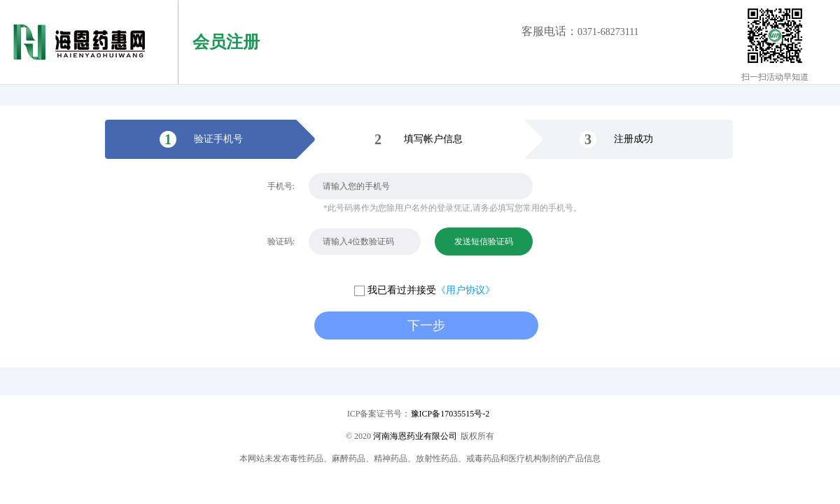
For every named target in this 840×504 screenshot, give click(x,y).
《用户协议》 (465, 290)
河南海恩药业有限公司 (415, 436)
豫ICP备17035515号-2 (450, 414)
